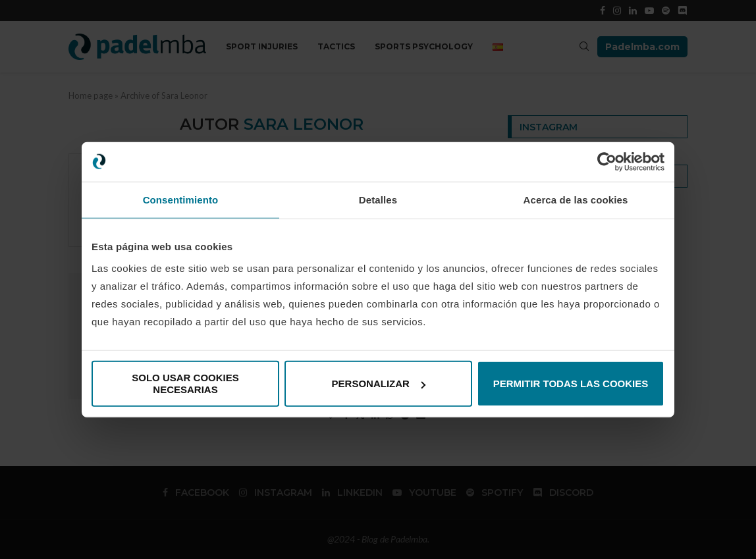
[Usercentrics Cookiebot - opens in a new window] (607, 161)
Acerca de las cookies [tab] (576, 199)
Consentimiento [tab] (181, 199)
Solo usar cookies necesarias (185, 384)
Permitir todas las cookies (571, 384)
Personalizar (379, 384)
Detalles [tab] (378, 199)
